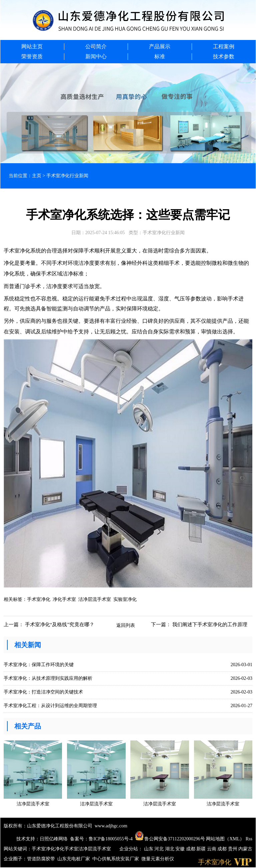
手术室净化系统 (22, 251)
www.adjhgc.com (111, 826)
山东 (149, 849)
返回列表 (126, 625)
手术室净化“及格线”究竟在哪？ (60, 625)
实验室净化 (125, 599)
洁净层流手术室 (95, 599)
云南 (212, 849)
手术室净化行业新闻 (67, 176)
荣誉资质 (32, 56)
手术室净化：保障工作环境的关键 (39, 665)
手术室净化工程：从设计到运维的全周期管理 (50, 706)
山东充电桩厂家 (74, 859)
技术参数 (224, 56)
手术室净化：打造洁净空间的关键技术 (43, 692)
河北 (160, 849)
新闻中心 (96, 56)
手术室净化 (39, 599)
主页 (37, 176)
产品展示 (160, 46)
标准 (160, 56)
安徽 (181, 849)
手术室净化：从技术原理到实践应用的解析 (48, 678)
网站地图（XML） (225, 839)
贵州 (233, 849)
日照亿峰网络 (54, 839)
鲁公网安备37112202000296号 (170, 839)
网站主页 (32, 46)
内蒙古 (245, 849)
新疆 (202, 849)
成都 (191, 849)
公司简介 (96, 46)
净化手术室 (64, 599)
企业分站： (131, 849)
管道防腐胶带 (41, 859)
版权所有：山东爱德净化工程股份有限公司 (48, 826)
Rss (249, 839)
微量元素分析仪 (158, 859)
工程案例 (224, 46)
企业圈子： (15, 859)
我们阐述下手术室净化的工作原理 (210, 625)
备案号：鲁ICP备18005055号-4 (101, 839)
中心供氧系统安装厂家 (116, 859)
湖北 (170, 849)
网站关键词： (18, 849)
